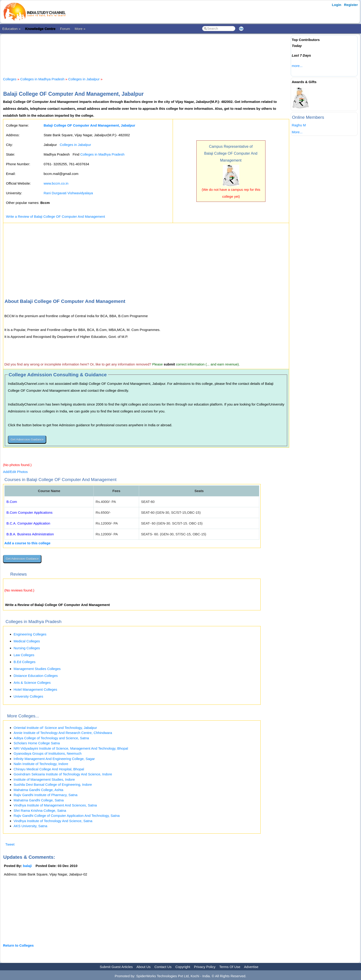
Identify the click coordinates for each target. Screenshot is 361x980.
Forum (65, 29)
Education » (11, 29)
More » (80, 29)
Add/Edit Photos (15, 472)
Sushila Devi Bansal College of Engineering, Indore (53, 784)
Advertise (251, 967)
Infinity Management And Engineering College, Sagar (54, 759)
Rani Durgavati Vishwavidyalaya (68, 193)
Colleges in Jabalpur (84, 79)
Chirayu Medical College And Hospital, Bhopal (49, 769)
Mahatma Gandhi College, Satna (39, 800)
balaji (27, 866)
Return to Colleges (18, 945)
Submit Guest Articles (116, 967)
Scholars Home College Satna (37, 743)
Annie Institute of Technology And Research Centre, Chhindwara (63, 733)
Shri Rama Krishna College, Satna (40, 810)
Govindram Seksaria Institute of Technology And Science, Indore (63, 774)
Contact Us (163, 967)
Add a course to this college (27, 543)
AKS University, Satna (30, 826)
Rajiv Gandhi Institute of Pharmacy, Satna (45, 795)
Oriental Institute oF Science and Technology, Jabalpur (55, 728)
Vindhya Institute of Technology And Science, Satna (53, 821)
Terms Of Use (230, 967)
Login (336, 5)
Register (351, 5)
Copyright (183, 967)
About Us (143, 967)
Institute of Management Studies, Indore (44, 779)
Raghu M (299, 125)
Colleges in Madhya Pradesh (42, 79)
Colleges (10, 79)
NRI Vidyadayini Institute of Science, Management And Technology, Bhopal (71, 748)
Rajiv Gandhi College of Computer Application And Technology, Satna (67, 816)
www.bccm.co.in (56, 183)
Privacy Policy (205, 967)
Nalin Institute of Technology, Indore (41, 764)
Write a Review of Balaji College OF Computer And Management (55, 216)
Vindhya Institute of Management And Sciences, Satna (55, 805)
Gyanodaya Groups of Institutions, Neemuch (48, 753)
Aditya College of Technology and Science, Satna (51, 738)
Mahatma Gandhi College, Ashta (38, 790)
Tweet (10, 844)
